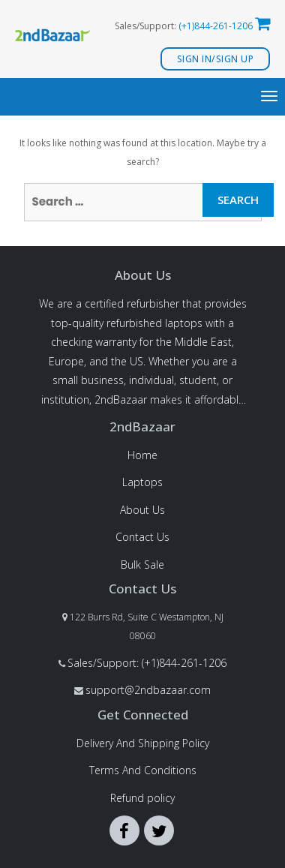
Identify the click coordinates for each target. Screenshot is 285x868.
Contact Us (142, 537)
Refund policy (142, 798)
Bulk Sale (142, 565)
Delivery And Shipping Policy (143, 743)
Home (142, 455)
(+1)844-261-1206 (216, 26)
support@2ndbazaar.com (148, 690)
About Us (142, 510)
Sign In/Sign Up (216, 59)
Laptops (142, 482)
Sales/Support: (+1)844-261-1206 (147, 663)
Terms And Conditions (143, 770)
